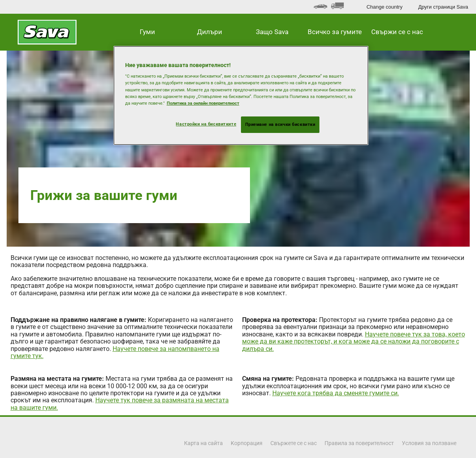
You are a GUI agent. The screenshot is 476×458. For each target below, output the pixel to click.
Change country (385, 7)
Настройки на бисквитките (206, 124)
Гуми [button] (147, 32)
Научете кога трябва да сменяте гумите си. (336, 393)
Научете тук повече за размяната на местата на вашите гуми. (120, 404)
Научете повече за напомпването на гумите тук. (115, 352)
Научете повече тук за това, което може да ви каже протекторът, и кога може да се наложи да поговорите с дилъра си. (354, 342)
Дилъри (210, 32)
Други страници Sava (443, 7)
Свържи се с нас (397, 32)
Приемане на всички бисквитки (280, 124)
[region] (241, 95)
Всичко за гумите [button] (335, 32)
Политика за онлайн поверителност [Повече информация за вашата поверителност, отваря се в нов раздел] (203, 103)
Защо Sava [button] (272, 32)
